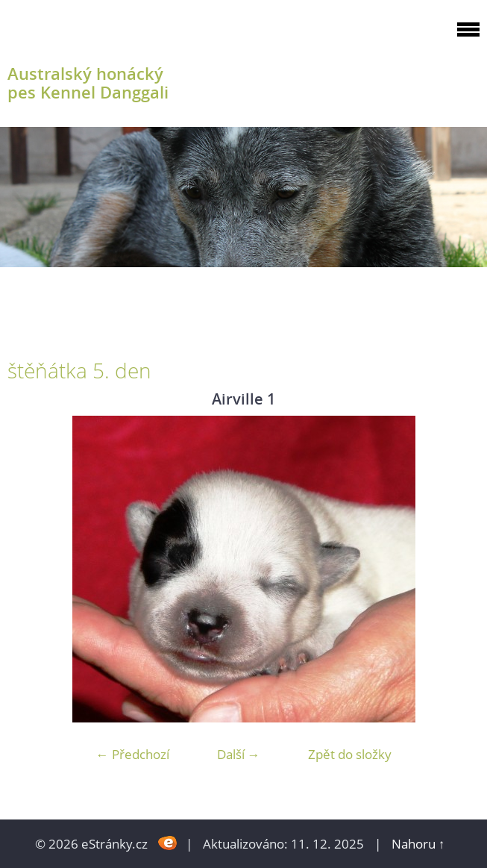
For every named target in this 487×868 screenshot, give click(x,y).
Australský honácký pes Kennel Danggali (88, 83)
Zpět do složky (350, 754)
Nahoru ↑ (418, 844)
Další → (239, 754)
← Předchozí (133, 754)
